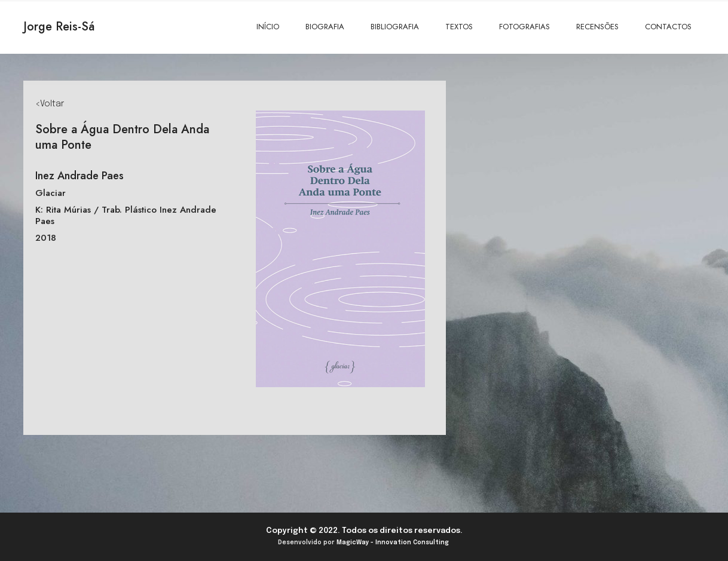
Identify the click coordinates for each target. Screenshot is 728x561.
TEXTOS (459, 27)
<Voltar (50, 104)
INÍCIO (268, 27)
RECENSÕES (597, 27)
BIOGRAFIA (325, 27)
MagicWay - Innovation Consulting (393, 542)
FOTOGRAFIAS (524, 27)
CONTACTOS (668, 27)
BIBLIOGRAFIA (395, 27)
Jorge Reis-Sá (59, 27)
